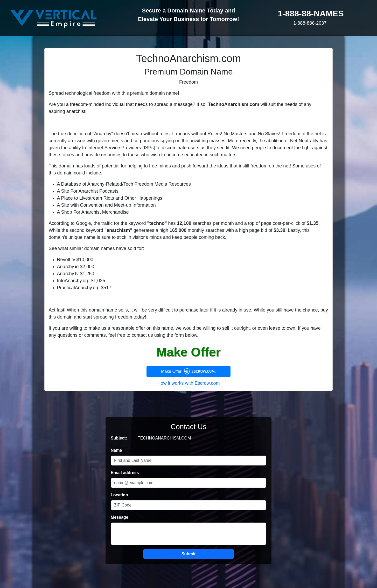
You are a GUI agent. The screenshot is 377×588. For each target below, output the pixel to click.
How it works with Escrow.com (188, 383)
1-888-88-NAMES (311, 13)
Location (119, 495)
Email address (125, 473)
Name (116, 450)
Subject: (119, 438)
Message (120, 517)
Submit (188, 554)
